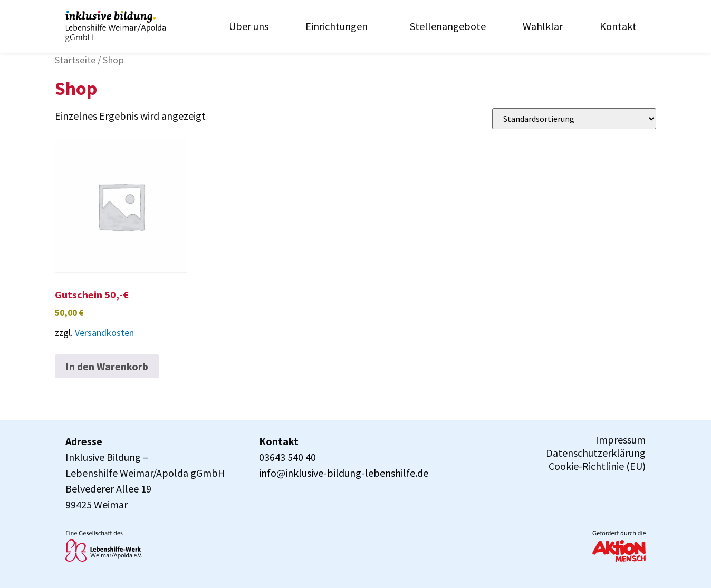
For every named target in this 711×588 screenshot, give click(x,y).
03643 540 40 (287, 457)
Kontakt (618, 26)
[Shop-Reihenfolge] (574, 119)
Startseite (75, 60)
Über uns (249, 26)
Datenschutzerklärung (596, 453)
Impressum (621, 440)
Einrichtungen (339, 26)
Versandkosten (104, 332)
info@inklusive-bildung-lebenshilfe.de (344, 473)
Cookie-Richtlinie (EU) (597, 466)
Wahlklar (543, 26)
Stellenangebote (448, 26)
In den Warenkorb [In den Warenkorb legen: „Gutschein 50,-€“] (107, 366)
